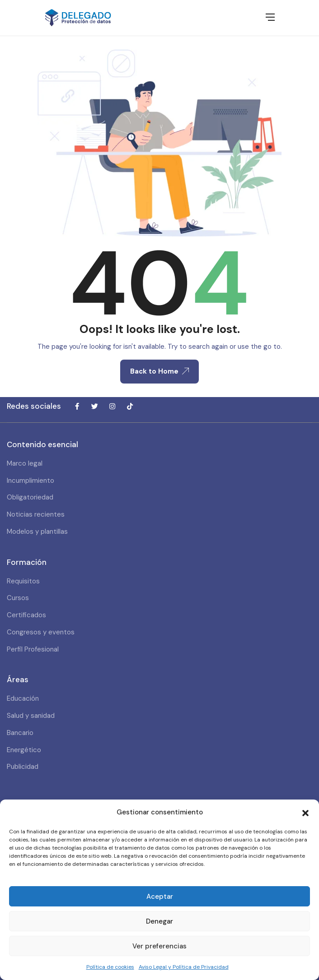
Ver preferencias (159, 946)
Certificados (26, 615)
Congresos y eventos (41, 632)
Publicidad (23, 767)
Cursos (18, 598)
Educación (23, 698)
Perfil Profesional (33, 649)
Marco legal (25, 463)
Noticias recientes (36, 514)
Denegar (159, 921)
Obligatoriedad (30, 497)
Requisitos (23, 581)
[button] (305, 812)
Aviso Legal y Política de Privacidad (184, 967)
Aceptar (160, 897)
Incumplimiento (30, 481)
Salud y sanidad (31, 716)
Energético (24, 750)
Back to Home (159, 371)
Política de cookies (110, 967)
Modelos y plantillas (37, 532)
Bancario (20, 733)
